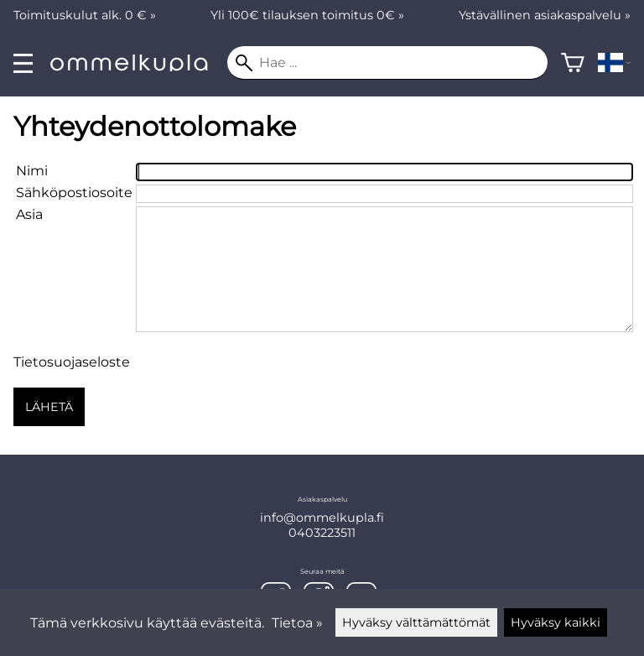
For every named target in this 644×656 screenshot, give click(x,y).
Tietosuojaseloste (72, 362)
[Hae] (387, 63)
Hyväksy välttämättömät (416, 622)
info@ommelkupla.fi (322, 518)
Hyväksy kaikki (556, 622)
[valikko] (23, 63)
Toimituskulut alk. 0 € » (85, 15)
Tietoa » (297, 623)
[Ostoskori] (573, 63)
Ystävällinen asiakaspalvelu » (545, 15)
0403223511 (322, 533)
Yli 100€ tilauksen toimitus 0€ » (307, 15)
